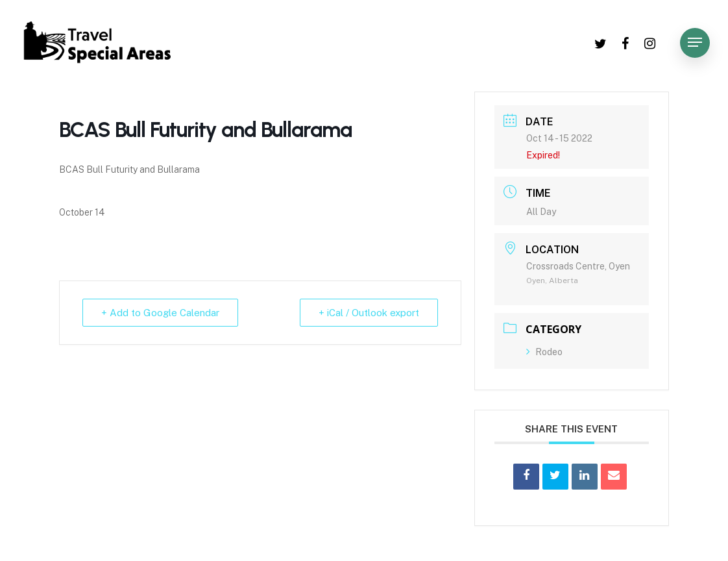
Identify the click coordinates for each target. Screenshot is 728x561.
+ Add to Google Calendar (160, 313)
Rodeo (544, 352)
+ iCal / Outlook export (369, 313)
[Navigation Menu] (695, 43)
